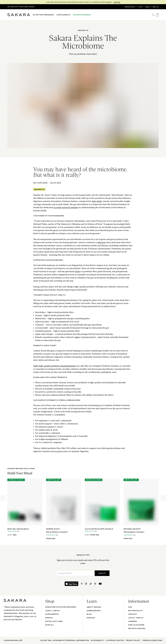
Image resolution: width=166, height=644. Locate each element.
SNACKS (49, 618)
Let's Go (117, 2)
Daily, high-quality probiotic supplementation (55, 366)
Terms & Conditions (152, 640)
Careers (132, 621)
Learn (140, 7)
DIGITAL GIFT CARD (54, 621)
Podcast (91, 618)
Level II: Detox (53, 611)
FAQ (130, 607)
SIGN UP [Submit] (102, 573)
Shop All (50, 625)
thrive (78, 271)
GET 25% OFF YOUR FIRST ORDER (21, 7)
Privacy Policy (133, 640)
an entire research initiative (66, 207)
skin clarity (97, 201)
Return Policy (135, 611)
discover (102, 242)
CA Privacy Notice (115, 640)
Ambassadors (94, 611)
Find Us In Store (136, 625)
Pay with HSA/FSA (137, 628)
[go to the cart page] (157, 15)
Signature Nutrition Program (61, 607)
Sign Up (156, 7)
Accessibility (98, 640)
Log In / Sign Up (136, 618)
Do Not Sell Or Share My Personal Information (65, 640)
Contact (133, 614)
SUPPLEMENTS (63, 15)
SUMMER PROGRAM (82, 15)
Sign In (148, 7)
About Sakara (94, 607)
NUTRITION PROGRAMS (43, 15)
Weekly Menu (130, 7)
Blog (89, 614)
